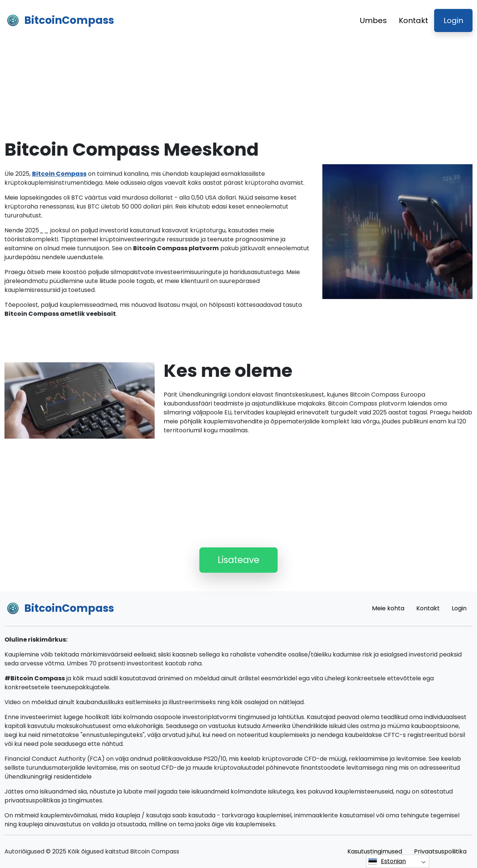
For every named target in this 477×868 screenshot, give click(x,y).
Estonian (387, 861)
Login (453, 20)
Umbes (373, 20)
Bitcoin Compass (59, 174)
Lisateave (238, 560)
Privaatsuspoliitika (440, 851)
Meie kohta (388, 608)
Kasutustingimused (375, 851)
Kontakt (413, 20)
